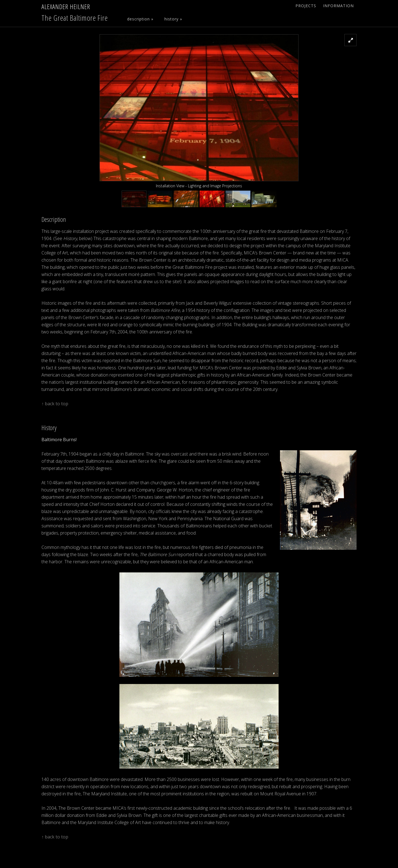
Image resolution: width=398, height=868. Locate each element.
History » (173, 19)
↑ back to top (55, 404)
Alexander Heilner (66, 6)
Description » (140, 19)
